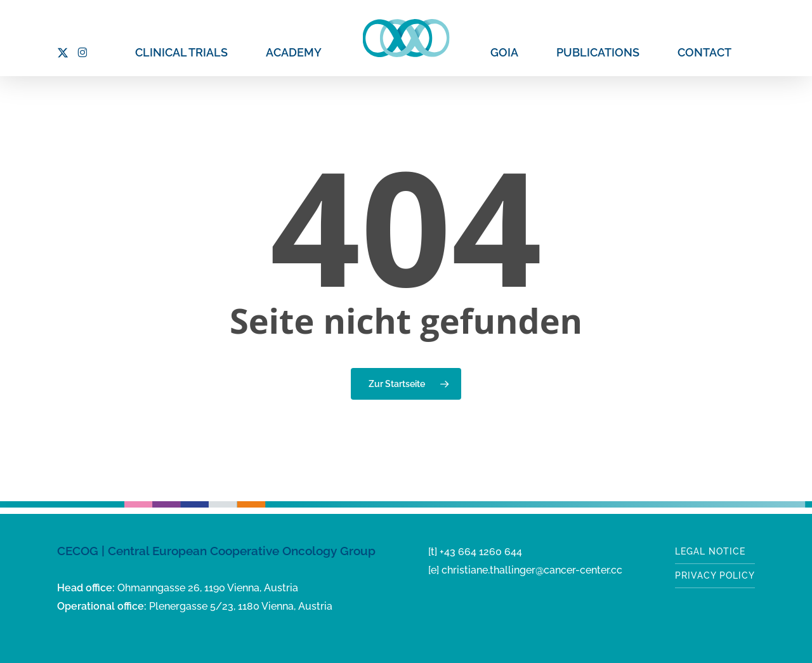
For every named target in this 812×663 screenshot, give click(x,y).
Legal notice (710, 551)
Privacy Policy (715, 575)
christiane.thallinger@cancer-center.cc (532, 570)
